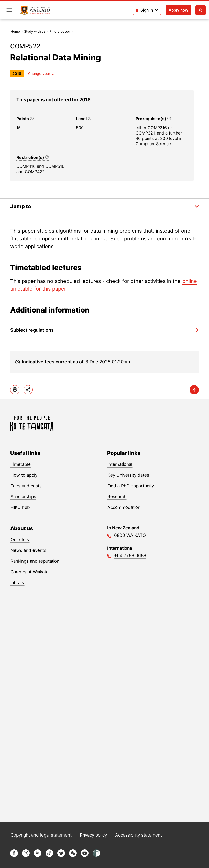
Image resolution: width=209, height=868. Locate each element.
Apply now (178, 10)
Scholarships (23, 497)
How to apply (24, 475)
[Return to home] (35, 10)
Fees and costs (26, 486)
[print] (15, 390)
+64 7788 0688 (130, 555)
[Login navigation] (147, 10)
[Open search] (201, 10)
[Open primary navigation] (9, 10)
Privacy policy (93, 835)
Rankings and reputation (35, 561)
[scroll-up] (194, 390)
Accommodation (124, 507)
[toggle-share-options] (28, 390)
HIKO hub (20, 507)
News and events (28, 550)
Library (17, 583)
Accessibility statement (139, 835)
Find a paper (60, 31)
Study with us (35, 31)
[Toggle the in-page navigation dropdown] (104, 206)
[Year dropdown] (41, 74)
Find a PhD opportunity (131, 486)
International (120, 464)
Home (15, 31)
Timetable (21, 464)
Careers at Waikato (30, 572)
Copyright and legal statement (41, 835)
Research (117, 497)
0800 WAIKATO (130, 535)
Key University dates (128, 475)
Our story (20, 540)
